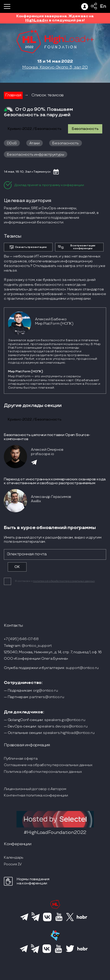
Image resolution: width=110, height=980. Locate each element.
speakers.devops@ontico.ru (63, 726)
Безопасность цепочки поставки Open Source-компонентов (47, 437)
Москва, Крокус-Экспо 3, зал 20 (55, 68)
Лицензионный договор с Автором (35, 789)
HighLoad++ (37, 20)
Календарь (14, 857)
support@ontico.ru (82, 668)
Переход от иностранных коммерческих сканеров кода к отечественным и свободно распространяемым (55, 481)
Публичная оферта (21, 759)
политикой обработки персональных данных (64, 581)
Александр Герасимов (51, 497)
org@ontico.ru (45, 690)
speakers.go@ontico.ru (65, 720)
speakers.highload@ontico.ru (69, 733)
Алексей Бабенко (51, 319)
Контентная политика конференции (36, 795)
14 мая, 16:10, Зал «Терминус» (27, 172)
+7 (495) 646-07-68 (21, 639)
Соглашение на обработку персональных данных (48, 765)
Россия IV (13, 864)
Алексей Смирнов (47, 450)
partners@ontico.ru (47, 697)
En (103, 6)
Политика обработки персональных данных (43, 772)
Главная (13, 95)
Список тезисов (48, 95)
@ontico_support (37, 646)
